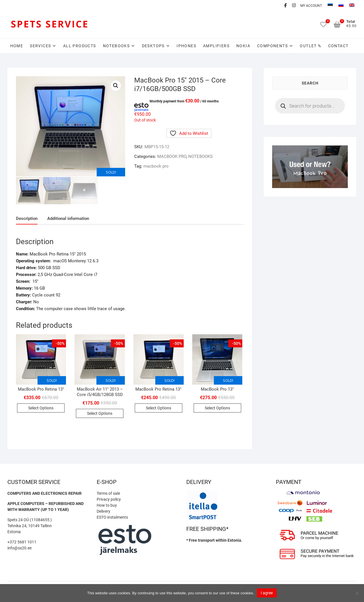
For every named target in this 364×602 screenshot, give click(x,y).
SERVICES (40, 46)
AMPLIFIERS (216, 46)
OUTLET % (310, 46)
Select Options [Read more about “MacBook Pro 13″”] (217, 407)
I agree (267, 593)
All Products (80, 46)
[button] (116, 86)
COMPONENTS (272, 46)
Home (17, 46)
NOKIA (243, 46)
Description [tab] (27, 218)
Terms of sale (108, 492)
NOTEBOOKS (116, 46)
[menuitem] (330, 6)
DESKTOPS (153, 46)
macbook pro (156, 166)
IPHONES (186, 46)
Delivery (104, 510)
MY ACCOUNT (311, 6)
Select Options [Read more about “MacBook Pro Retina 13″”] (41, 407)
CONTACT (338, 46)
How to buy (107, 504)
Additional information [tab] (68, 218)
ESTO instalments (112, 516)
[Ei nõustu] (357, 593)
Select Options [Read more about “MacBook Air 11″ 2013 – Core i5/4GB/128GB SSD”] (100, 413)
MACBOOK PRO (172, 156)
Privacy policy (109, 498)
